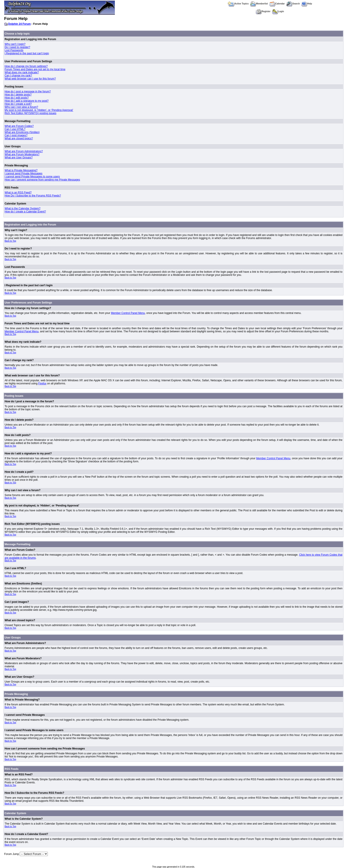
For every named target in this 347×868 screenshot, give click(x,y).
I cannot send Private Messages (24, 173)
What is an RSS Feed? (18, 193)
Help (307, 4)
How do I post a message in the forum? (28, 91)
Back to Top (10, 241)
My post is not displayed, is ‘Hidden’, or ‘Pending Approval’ (39, 110)
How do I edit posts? (17, 98)
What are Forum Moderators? (22, 154)
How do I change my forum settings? (26, 66)
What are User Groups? (19, 158)
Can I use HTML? (15, 129)
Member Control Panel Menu (128, 313)
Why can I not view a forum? (21, 107)
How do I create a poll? (18, 104)
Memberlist (259, 4)
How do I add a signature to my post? (27, 101)
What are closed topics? (19, 138)
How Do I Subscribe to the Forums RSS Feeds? (33, 196)
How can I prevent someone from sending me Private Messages (42, 180)
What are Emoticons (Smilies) (22, 132)
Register (263, 11)
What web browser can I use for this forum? (30, 79)
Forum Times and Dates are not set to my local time (35, 69)
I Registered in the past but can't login (27, 53)
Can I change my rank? (18, 76)
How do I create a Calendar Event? (25, 212)
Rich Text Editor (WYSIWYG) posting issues (31, 113)
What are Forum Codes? (19, 126)
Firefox (42, 383)
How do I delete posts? (18, 95)
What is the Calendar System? (23, 208)
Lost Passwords (14, 50)
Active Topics (238, 4)
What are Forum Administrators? (24, 151)
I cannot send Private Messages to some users (32, 177)
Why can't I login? (15, 44)
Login (278, 11)
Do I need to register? (17, 47)
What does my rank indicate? (22, 72)
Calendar (277, 4)
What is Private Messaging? (21, 170)
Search (293, 4)
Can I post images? (16, 135)
